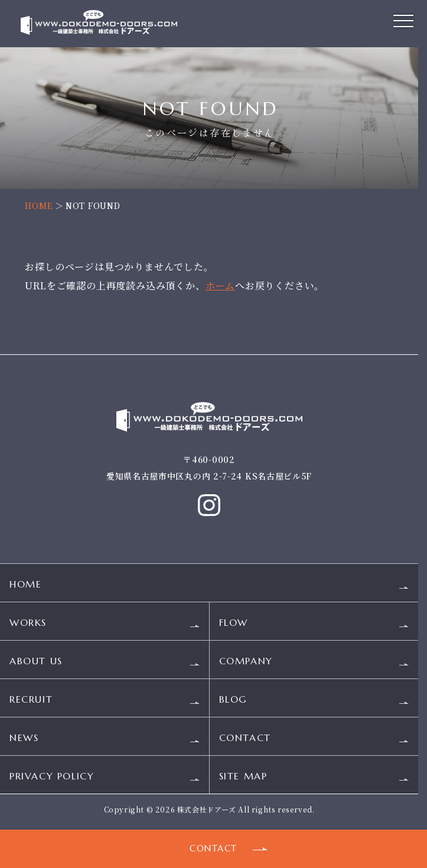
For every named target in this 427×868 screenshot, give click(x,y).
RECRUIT (31, 701)
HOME (39, 205)
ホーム (220, 285)
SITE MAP (243, 778)
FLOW (234, 624)
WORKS (28, 624)
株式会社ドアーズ (207, 811)
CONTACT (245, 739)
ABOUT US (36, 663)
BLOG (233, 701)
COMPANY (246, 663)
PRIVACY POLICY (52, 778)
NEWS (24, 739)
